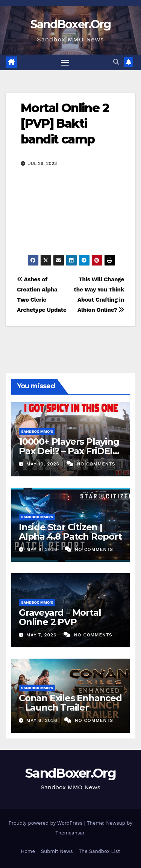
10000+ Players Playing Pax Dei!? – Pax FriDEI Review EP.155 (69, 451)
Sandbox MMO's (37, 431)
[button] (116, 62)
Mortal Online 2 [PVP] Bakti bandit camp (65, 124)
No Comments (96, 464)
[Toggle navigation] (65, 63)
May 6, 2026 (43, 720)
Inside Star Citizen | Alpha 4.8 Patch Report (70, 532)
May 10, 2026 (44, 464)
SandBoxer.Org (71, 24)
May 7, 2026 (42, 635)
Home (28, 851)
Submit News (57, 851)
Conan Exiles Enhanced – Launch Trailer (70, 703)
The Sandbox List (100, 851)
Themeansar (70, 833)
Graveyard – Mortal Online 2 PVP (60, 617)
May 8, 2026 (43, 549)
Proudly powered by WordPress (46, 823)
